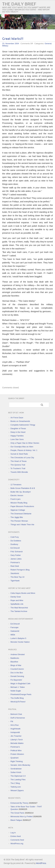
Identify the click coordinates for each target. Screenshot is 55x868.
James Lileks (16, 559)
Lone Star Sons (17, 439)
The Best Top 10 (17, 577)
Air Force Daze (17, 418)
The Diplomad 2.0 (18, 776)
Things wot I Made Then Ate (22, 525)
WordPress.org (17, 844)
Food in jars (16, 499)
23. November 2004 (11, 44)
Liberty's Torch (17, 740)
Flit (12, 721)
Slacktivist (15, 573)
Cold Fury (15, 537)
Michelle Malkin (17, 743)
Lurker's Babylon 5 (18, 638)
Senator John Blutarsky (20, 765)
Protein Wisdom (17, 754)
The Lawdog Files (18, 780)
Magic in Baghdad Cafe (20, 684)
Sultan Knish (16, 772)
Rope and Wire (17, 600)
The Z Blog (15, 783)
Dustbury (14, 544)
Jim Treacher (16, 736)
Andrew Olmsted (18, 654)
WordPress (41, 863)
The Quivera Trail (18, 465)
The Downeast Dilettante (21, 514)
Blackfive (14, 662)
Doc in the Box (17, 673)
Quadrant (15, 758)
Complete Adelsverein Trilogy (23, 425)
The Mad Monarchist (19, 608)
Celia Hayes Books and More (23, 593)
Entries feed (16, 836)
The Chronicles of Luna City (22, 458)
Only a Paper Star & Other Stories (25, 443)
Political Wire (16, 751)
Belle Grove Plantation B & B (23, 488)
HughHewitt (15, 729)
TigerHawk (15, 581)
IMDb (13, 635)
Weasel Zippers (17, 790)
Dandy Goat (16, 597)
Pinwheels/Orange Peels (21, 694)
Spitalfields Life (17, 604)
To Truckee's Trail (18, 468)
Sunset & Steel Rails (19, 454)
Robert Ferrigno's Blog (20, 570)
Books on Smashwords (20, 421)
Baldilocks (15, 658)
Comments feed (17, 840)
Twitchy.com (16, 787)
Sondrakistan (16, 769)
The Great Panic (18, 813)
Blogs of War (16, 665)
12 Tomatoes (16, 485)
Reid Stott (15, 566)
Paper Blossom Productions (22, 506)
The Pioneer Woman (19, 521)
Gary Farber (16, 555)
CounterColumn (17, 669)
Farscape (15, 627)
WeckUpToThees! (18, 702)
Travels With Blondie (19, 472)
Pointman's (15, 562)
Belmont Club (16, 714)
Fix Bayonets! (16, 680)
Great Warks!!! (13, 39)
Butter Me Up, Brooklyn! (21, 492)
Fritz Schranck (17, 552)
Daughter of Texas (18, 428)
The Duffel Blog (17, 698)
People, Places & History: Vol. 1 (24, 450)
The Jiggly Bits (17, 517)
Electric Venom (17, 495)
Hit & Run (15, 725)
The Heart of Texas (19, 461)
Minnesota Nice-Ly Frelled (22, 816)
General (48, 44)
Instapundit (15, 732)
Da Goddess (16, 541)
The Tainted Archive (19, 611)
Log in (13, 833)
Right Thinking (17, 761)
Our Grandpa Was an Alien (22, 447)
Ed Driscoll (15, 548)
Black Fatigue (16, 820)
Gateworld (15, 631)
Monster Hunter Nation (20, 642)
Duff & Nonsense (18, 718)
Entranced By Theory (20, 803)
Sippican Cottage (18, 510)
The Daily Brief (19, 4)
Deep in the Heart (18, 432)
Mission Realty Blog (19, 503)
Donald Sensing (17, 676)
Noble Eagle (16, 691)
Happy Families (17, 436)
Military (5, 46)
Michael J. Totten (18, 687)
